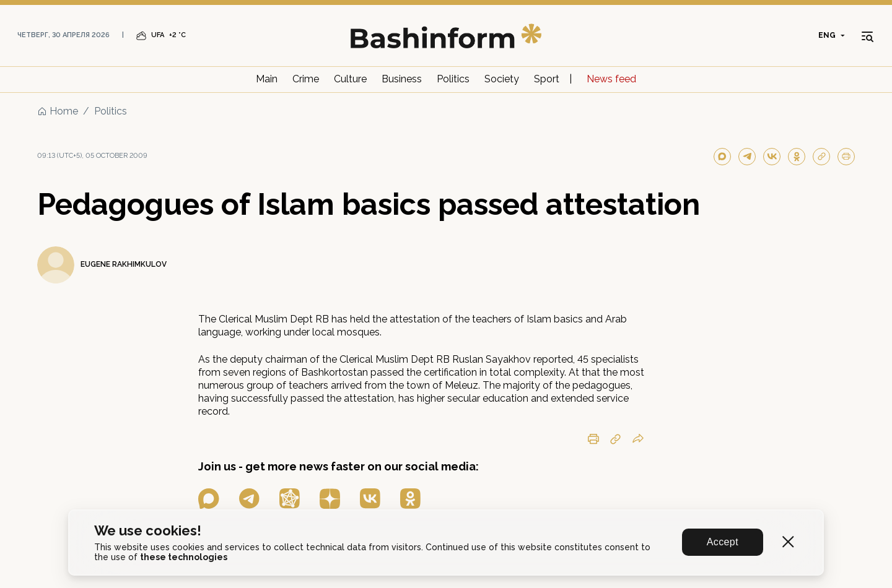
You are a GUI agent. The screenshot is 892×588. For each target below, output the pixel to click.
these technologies (184, 557)
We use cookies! (148, 531)
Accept (723, 542)
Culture (350, 79)
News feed (611, 79)
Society (502, 79)
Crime (306, 79)
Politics (453, 79)
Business (402, 79)
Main (267, 79)
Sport (547, 79)
